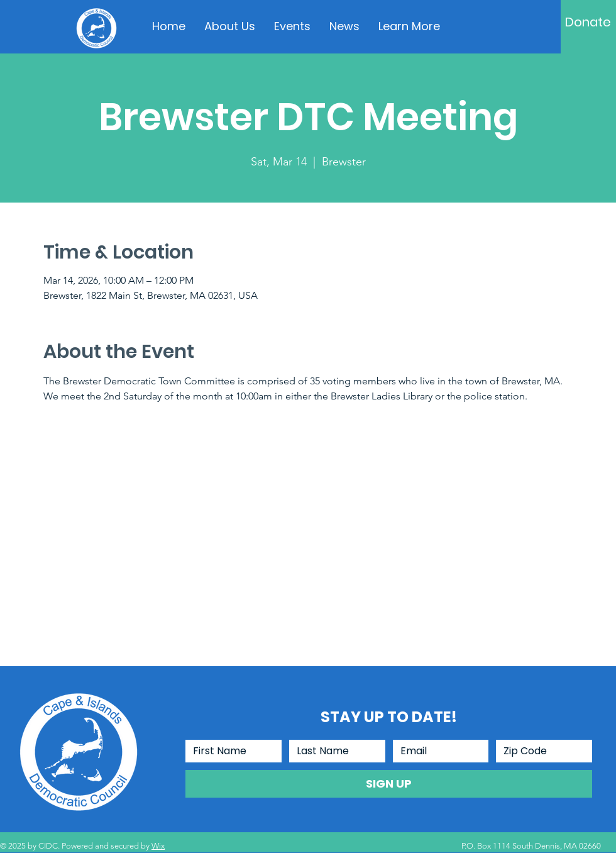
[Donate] (588, 22)
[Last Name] (333, 751)
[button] (409, 26)
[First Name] (230, 751)
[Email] (437, 751)
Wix (158, 846)
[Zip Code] (540, 751)
